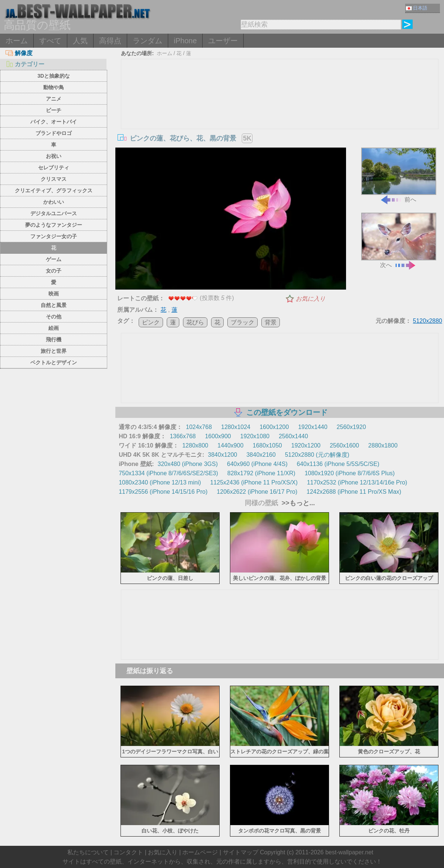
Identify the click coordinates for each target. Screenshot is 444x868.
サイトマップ (241, 852)
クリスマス (54, 179)
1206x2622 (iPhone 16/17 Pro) (257, 492)
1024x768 (199, 427)
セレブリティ (54, 168)
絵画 (54, 328)
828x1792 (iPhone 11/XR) (261, 473)
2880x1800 (383, 445)
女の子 (54, 271)
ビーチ (54, 110)
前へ (399, 175)
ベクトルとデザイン (54, 362)
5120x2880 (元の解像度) (317, 455)
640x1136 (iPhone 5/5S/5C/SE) (338, 464)
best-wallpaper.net (349, 852)
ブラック (243, 322)
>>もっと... (297, 503)
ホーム (17, 41)
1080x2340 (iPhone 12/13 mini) (160, 482)
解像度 (19, 53)
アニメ (54, 99)
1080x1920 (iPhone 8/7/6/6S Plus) (350, 473)
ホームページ (200, 852)
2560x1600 (344, 445)
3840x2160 (261, 455)
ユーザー (223, 41)
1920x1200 (306, 445)
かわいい (54, 202)
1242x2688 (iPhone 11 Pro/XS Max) (354, 492)
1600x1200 (274, 427)
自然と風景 (54, 305)
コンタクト (128, 852)
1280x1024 (236, 427)
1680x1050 (267, 445)
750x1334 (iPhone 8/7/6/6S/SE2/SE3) (168, 473)
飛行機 (54, 340)
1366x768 (183, 436)
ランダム (148, 41)
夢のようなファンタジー (54, 225)
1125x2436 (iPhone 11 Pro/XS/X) (254, 482)
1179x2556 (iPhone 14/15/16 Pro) (163, 492)
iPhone (185, 41)
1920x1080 (255, 436)
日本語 (417, 8)
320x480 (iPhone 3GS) (188, 464)
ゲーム (54, 259)
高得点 (110, 41)
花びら (195, 322)
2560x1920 (351, 427)
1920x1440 (313, 427)
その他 (54, 317)
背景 (271, 322)
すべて (50, 41)
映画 (54, 294)
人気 (80, 41)
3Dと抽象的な (54, 76)
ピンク (151, 322)
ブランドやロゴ (54, 133)
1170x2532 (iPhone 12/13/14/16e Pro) (357, 482)
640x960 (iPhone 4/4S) (257, 464)
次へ (399, 240)
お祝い (54, 156)
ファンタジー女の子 (54, 236)
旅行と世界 (54, 351)
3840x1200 (222, 455)
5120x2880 (428, 321)
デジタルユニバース (54, 213)
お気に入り (311, 299)
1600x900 (218, 436)
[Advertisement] (280, 115)
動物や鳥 (54, 87)
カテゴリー (25, 64)
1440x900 (230, 445)
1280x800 (195, 445)
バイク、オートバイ (54, 122)
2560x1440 (293, 436)
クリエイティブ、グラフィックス (54, 190)
